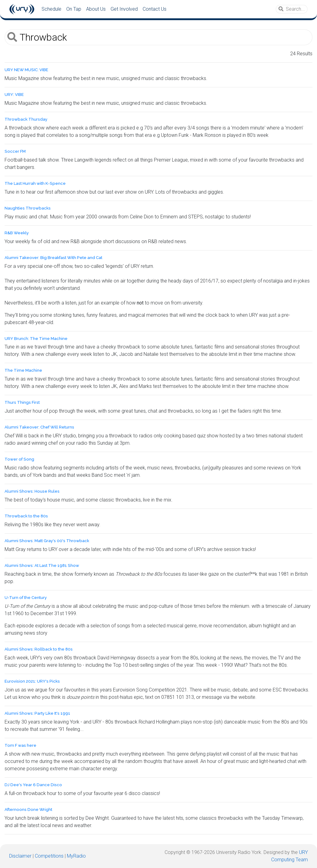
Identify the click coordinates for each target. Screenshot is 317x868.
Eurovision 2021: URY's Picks (32, 681)
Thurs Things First (22, 402)
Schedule (51, 9)
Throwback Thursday (26, 119)
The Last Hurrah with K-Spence (35, 183)
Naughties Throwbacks (28, 208)
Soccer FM (15, 151)
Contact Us (155, 9)
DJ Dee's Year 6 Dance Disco (33, 785)
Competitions (49, 856)
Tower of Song (19, 459)
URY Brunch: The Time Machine (36, 339)
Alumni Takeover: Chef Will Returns (39, 427)
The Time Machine (23, 370)
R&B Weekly (17, 233)
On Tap (74, 9)
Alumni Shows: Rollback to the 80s (39, 649)
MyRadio (76, 856)
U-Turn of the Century (26, 598)
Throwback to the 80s (26, 516)
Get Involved (124, 9)
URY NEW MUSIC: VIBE (26, 70)
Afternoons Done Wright (28, 810)
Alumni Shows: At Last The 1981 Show (42, 565)
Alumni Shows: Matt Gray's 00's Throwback (47, 541)
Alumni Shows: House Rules (32, 491)
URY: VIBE (14, 95)
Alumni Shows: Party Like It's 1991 (37, 713)
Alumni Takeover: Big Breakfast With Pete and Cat (53, 258)
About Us (96, 9)
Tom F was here (20, 745)
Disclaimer (20, 856)
